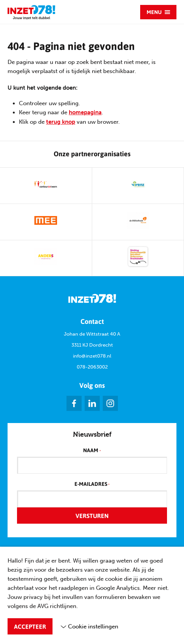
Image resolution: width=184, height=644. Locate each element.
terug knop (61, 122)
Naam (92, 451)
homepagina (85, 112)
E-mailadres (92, 484)
